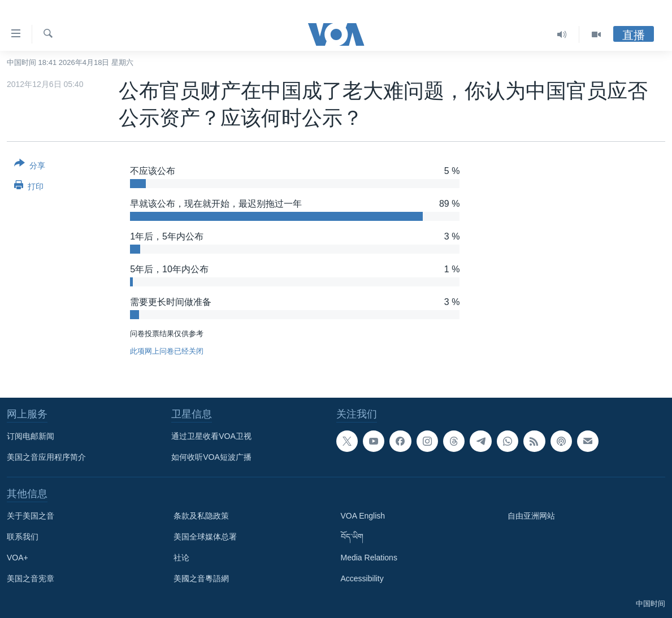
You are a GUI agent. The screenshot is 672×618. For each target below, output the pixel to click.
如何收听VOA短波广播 (211, 457)
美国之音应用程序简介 (46, 457)
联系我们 (23, 537)
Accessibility (362, 578)
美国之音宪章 (31, 578)
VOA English (363, 516)
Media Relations (369, 558)
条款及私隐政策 (201, 516)
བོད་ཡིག (352, 537)
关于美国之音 (31, 516)
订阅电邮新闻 (31, 436)
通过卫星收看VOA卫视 (211, 436)
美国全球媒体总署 (205, 537)
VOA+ (18, 558)
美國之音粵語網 (201, 578)
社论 (181, 558)
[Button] (30, 167)
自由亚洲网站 (531, 516)
